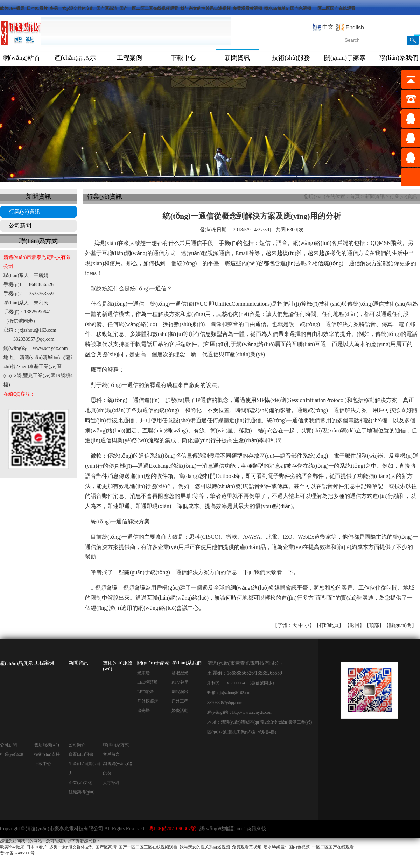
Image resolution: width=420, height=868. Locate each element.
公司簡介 (77, 745)
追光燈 (143, 711)
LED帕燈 (145, 692)
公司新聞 (20, 225)
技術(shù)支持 (47, 754)
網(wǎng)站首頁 (22, 60)
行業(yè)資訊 (24, 211)
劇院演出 (180, 692)
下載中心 (183, 58)
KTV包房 (180, 682)
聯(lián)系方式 (116, 745)
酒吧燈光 (180, 673)
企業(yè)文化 (80, 783)
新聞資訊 (237, 58)
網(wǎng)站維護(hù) (221, 829)
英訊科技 (257, 829)
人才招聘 (111, 783)
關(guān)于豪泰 (345, 58)
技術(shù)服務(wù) (291, 60)
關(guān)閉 (400, 625)
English (355, 27)
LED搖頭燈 (148, 682)
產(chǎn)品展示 (76, 58)
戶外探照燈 (148, 701)
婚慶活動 (180, 711)
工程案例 (129, 58)
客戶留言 (111, 754)
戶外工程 (180, 701)
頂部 (374, 625)
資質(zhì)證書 (81, 754)
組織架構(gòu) (82, 792)
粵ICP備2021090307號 (173, 829)
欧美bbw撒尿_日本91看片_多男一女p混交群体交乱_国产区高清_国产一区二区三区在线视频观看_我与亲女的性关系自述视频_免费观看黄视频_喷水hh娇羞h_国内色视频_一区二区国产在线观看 (178, 8)
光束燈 (143, 673)
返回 (355, 625)
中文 (328, 27)
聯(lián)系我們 (187, 663)
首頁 (355, 196)
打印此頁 (329, 625)
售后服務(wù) (47, 745)
